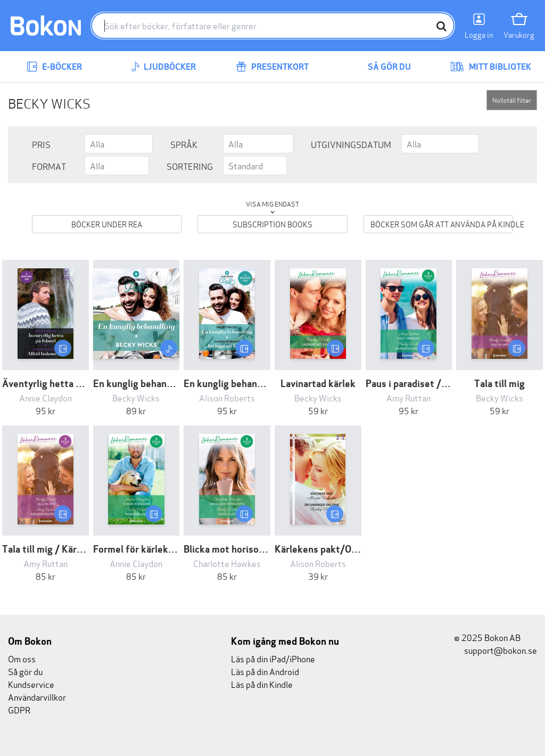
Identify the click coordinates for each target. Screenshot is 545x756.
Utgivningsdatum (351, 144)
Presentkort (272, 67)
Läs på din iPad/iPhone (273, 658)
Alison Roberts (227, 397)
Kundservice (31, 684)
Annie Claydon (46, 397)
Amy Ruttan (408, 397)
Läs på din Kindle (262, 684)
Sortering (190, 166)
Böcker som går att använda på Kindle (442, 224)
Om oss (22, 658)
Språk (184, 144)
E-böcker (54, 67)
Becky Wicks (136, 397)
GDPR (19, 709)
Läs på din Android (265, 671)
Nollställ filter (512, 100)
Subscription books (272, 224)
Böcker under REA (107, 224)
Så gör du (382, 67)
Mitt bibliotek (491, 67)
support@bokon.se (496, 650)
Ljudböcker (163, 67)
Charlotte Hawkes (227, 563)
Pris (41, 144)
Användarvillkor (37, 697)
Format (49, 166)
